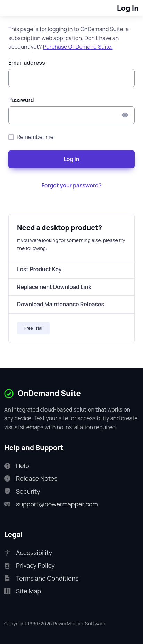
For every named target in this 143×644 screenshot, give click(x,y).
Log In (71, 159)
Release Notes (31, 479)
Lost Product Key (39, 269)
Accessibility (28, 553)
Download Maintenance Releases (61, 304)
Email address (27, 63)
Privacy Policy (30, 566)
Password (21, 100)
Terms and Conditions (41, 578)
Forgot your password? (72, 185)
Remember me (35, 137)
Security (22, 491)
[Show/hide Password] (125, 115)
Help (17, 466)
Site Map (23, 591)
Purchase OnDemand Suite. (78, 47)
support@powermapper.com (51, 504)
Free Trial (33, 328)
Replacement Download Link (54, 287)
